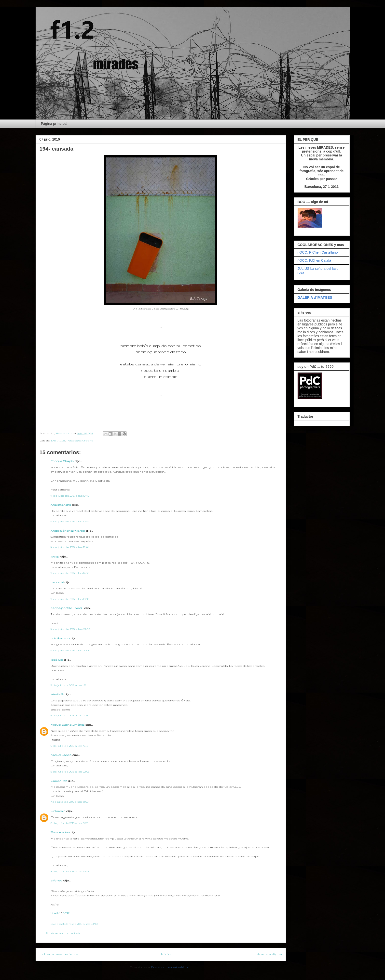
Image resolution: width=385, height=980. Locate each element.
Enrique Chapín (62, 461)
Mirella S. (57, 694)
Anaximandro (61, 505)
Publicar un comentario (63, 933)
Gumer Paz (59, 781)
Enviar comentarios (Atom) (171, 967)
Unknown (58, 811)
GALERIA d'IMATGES (315, 297)
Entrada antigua (268, 954)
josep (55, 556)
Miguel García (61, 755)
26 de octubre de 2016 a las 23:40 (74, 924)
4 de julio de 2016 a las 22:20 (70, 650)
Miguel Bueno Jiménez (68, 725)
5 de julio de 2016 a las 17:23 (69, 715)
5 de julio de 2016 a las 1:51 (68, 685)
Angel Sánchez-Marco (68, 531)
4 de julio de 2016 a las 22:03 (70, 629)
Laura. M (57, 582)
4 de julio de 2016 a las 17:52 (69, 573)
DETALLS (58, 440)
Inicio (166, 954)
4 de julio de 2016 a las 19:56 (70, 599)
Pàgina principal (54, 124)
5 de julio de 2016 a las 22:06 (70, 772)
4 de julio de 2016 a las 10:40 (70, 496)
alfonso (56, 880)
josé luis (57, 660)
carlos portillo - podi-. (67, 608)
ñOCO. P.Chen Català (314, 260)
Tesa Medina (60, 832)
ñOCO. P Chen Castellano (318, 252)
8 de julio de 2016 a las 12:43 (70, 871)
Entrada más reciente (59, 954)
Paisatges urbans (80, 440)
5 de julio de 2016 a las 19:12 (69, 746)
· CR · (67, 913)
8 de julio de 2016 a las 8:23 (69, 823)
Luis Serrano (60, 638)
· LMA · (56, 913)
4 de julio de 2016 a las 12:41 (70, 547)
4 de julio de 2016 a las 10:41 (70, 521)
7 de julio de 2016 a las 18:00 (69, 802)
